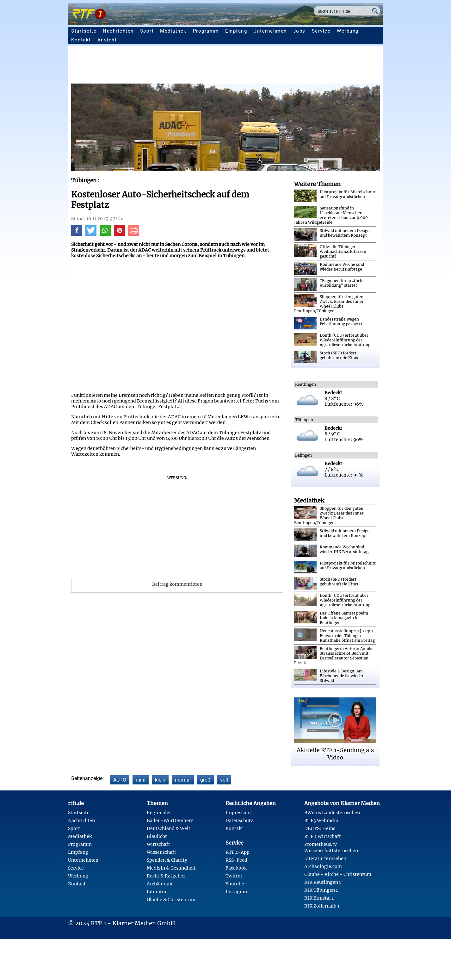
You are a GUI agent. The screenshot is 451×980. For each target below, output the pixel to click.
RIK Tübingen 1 (321, 890)
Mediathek (173, 31)
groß (205, 780)
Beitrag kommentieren (177, 584)
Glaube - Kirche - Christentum (338, 874)
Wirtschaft (158, 844)
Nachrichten (118, 31)
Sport (147, 31)
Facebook (236, 868)
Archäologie (160, 884)
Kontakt (81, 40)
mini (141, 780)
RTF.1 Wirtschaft (323, 836)
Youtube (235, 884)
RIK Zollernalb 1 (322, 906)
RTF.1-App (238, 852)
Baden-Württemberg (170, 821)
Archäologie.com (323, 866)
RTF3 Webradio (321, 821)
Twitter (234, 876)
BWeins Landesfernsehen (332, 813)
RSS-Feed (236, 860)
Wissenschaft (161, 852)
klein (160, 780)
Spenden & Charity (167, 860)
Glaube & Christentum (171, 900)
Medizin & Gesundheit (171, 868)
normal (183, 780)
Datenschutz (239, 821)
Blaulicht (157, 836)
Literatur (157, 892)
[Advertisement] (261, 66)
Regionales (159, 813)
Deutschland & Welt (169, 828)
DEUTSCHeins (320, 828)
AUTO (120, 780)
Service (321, 31)
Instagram (237, 892)
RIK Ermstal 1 (319, 898)
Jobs (299, 31)
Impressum (238, 813)
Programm (206, 31)
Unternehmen (270, 31)
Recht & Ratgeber (166, 876)
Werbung (348, 31)
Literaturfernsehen (325, 858)
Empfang (236, 31)
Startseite (84, 31)
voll (224, 780)
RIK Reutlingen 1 (323, 882)
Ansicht (107, 40)
